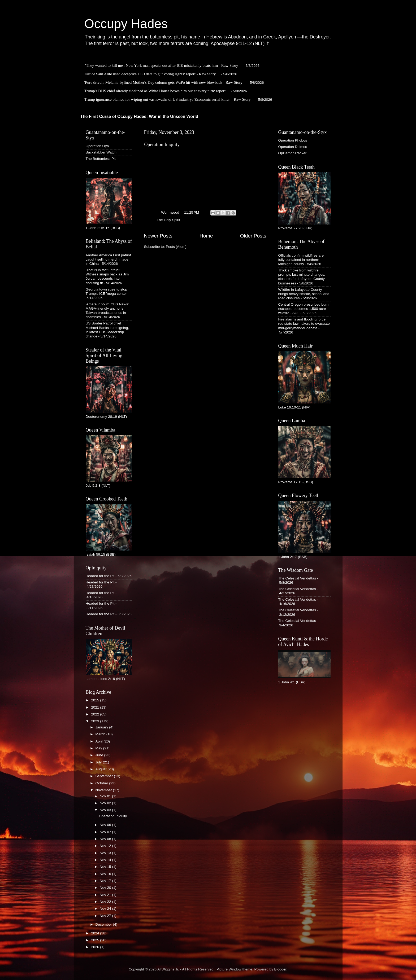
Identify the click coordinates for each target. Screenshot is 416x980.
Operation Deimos (293, 147)
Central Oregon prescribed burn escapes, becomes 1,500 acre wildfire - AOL (304, 309)
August (102, 769)
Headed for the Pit (100, 576)
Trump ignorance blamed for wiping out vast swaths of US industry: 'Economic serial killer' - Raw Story (168, 99)
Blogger (280, 969)
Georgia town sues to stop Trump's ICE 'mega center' (107, 291)
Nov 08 (106, 839)
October (102, 783)
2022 (96, 714)
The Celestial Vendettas (297, 578)
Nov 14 (106, 860)
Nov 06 (106, 825)
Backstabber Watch (101, 152)
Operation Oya (97, 146)
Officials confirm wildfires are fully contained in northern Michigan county (301, 260)
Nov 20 (106, 888)
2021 (96, 707)
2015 (96, 700)
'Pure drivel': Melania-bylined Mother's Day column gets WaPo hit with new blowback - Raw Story (164, 82)
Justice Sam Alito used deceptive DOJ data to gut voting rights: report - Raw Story (150, 74)
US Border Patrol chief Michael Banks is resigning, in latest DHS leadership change (107, 330)
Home (206, 236)
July (99, 762)
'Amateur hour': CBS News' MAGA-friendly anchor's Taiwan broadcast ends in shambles (107, 311)
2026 (96, 947)
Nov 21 (106, 895)
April (100, 741)
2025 (96, 940)
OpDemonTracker (292, 153)
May (99, 748)
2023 (96, 721)
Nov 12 (106, 846)
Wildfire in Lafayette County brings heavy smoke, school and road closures (304, 294)
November (104, 790)
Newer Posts (158, 236)
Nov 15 (106, 867)
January (102, 727)
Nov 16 (106, 874)
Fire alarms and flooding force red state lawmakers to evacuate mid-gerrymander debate (304, 324)
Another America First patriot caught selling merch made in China (108, 259)
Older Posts (253, 236)
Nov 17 (106, 881)
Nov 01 (106, 796)
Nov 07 (106, 832)
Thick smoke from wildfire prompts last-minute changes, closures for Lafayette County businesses (302, 277)
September (105, 776)
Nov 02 (106, 803)
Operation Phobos (293, 140)
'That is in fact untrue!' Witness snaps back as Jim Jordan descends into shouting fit (107, 276)
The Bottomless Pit (101, 159)
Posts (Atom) (176, 247)
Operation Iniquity (162, 144)
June (100, 755)
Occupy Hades (126, 24)
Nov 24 (106, 909)
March (101, 734)
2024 (96, 933)
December (104, 924)
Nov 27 (106, 916)
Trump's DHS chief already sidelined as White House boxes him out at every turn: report (155, 91)
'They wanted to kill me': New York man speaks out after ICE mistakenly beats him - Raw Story (162, 65)
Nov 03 (106, 810)
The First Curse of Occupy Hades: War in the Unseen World (139, 117)
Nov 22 (106, 902)
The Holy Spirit (169, 220)
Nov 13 (106, 853)
